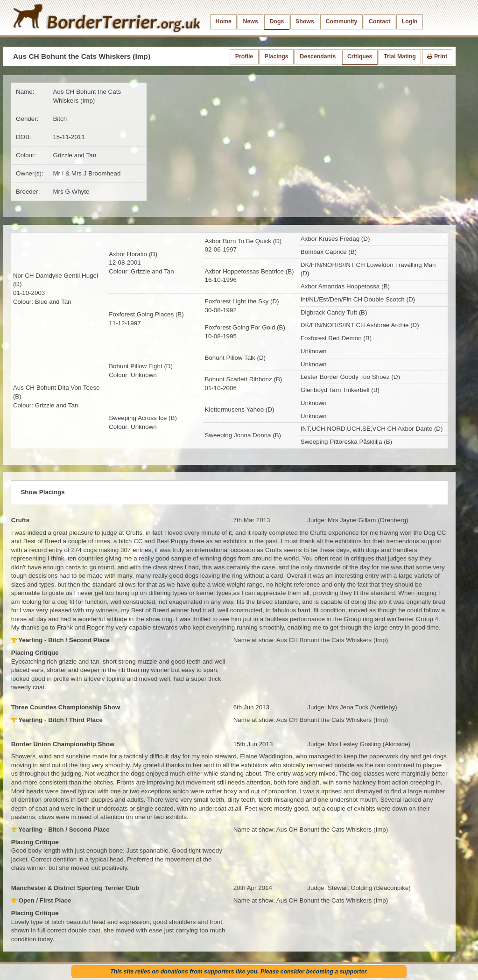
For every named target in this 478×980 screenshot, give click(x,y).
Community (341, 21)
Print (437, 56)
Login (410, 21)
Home (224, 21)
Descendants (318, 56)
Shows (305, 21)
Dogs (277, 21)
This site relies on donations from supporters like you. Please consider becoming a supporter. (239, 972)
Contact (380, 21)
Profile (244, 56)
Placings (277, 56)
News (250, 21)
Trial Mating (400, 56)
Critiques (360, 56)
